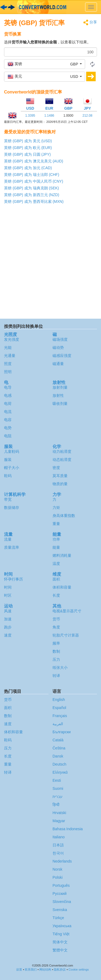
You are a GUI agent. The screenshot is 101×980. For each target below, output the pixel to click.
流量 (8, 539)
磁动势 (58, 347)
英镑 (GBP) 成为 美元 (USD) (28, 141)
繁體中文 (60, 950)
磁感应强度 (62, 356)
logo (50, 7)
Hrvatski (59, 813)
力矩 (56, 508)
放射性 (58, 395)
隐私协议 (60, 969)
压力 (56, 659)
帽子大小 (12, 468)
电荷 (8, 404)
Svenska (60, 910)
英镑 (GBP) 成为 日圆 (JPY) (27, 154)
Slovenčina (62, 902)
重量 (56, 524)
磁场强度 (60, 339)
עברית (58, 797)
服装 (8, 460)
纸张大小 (60, 668)
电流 (8, 412)
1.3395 (30, 116)
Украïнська (62, 926)
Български (62, 732)
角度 (56, 627)
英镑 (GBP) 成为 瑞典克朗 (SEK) (32, 188)
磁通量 (58, 364)
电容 (8, 420)
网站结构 (45, 969)
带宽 (8, 499)
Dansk (58, 756)
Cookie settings (79, 969)
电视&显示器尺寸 (67, 611)
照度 (8, 364)
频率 (56, 643)
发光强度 (12, 339)
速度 (8, 635)
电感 (8, 395)
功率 (56, 539)
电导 (8, 387)
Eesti (57, 780)
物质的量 (60, 484)
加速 (8, 619)
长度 (56, 595)
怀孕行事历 (13, 579)
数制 (56, 651)
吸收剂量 (60, 404)
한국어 (58, 853)
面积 (56, 579)
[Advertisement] (50, 263)
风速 (8, 611)
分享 (90, 22)
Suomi (58, 788)
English (59, 700)
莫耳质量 (60, 476)
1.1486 (49, 116)
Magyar (59, 821)
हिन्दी (56, 805)
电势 (8, 428)
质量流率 (12, 547)
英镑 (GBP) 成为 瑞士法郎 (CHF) (32, 175)
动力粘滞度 (62, 451)
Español (59, 708)
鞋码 (8, 476)
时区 (8, 595)
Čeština (59, 748)
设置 (19, 969)
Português (61, 885)
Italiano (59, 837)
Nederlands (62, 861)
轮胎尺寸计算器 (66, 635)
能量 (56, 547)
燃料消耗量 (62, 555)
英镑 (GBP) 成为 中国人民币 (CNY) (34, 181)
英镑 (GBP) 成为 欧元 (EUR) (28, 148)
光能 (8, 347)
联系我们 (31, 969)
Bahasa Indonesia (68, 829)
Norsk (58, 869)
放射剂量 (60, 387)
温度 (56, 564)
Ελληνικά (60, 772)
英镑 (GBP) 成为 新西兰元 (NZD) (32, 195)
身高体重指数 (64, 516)
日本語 (58, 845)
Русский (60, 894)
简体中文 (60, 942)
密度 (56, 468)
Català (58, 740)
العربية (58, 724)
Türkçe (58, 918)
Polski (58, 877)
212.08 (87, 116)
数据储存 (12, 508)
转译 (56, 676)
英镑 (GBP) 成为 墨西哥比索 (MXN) (34, 201)
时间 (8, 587)
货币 (56, 619)
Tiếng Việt (61, 934)
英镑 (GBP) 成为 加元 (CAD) (28, 168)
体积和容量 (62, 587)
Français (60, 716)
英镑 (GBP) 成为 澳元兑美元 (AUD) (34, 161)
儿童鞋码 (12, 451)
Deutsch (59, 764)
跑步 (8, 627)
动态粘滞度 (62, 460)
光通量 (10, 356)
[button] (45, 64)
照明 (8, 372)
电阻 (8, 436)
